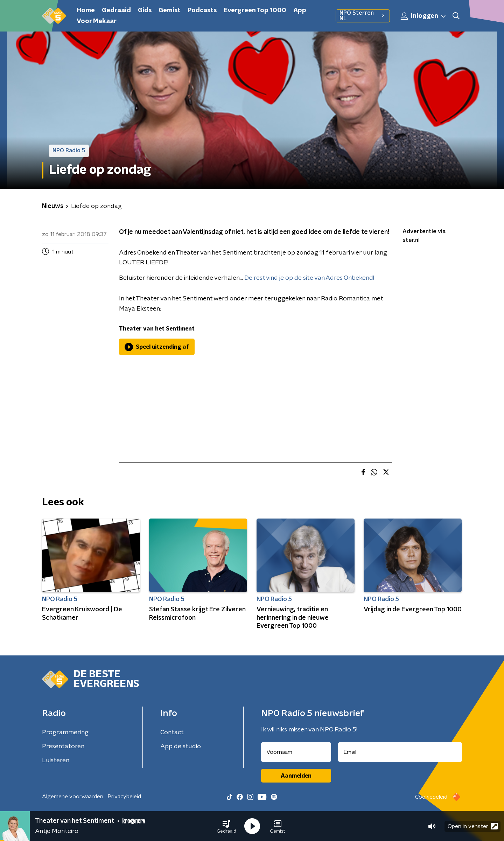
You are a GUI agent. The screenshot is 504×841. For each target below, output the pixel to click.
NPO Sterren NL (363, 16)
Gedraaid (116, 11)
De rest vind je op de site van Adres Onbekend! (309, 278)
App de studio (181, 746)
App (300, 11)
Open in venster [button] (473, 826)
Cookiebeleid (431, 797)
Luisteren (56, 760)
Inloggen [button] (423, 16)
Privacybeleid (124, 797)
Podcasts (202, 11)
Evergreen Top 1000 (255, 11)
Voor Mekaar (97, 21)
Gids (145, 11)
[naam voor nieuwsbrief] (296, 752)
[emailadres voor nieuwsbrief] (400, 752)
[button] (226, 826)
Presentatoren (63, 746)
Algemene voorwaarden (73, 797)
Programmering (65, 732)
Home (86, 11)
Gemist (170, 11)
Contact (172, 732)
